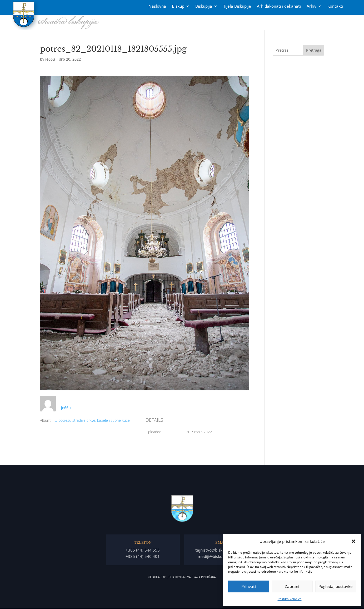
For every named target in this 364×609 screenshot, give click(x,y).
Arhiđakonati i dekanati (279, 6)
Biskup (178, 6)
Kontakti (335, 6)
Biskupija (204, 6)
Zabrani (292, 586)
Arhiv (311, 6)
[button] (353, 541)
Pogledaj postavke (336, 586)
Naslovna (157, 6)
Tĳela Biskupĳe (237, 6)
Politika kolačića (290, 599)
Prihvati (249, 586)
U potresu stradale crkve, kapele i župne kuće (92, 420)
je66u (50, 59)
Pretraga (314, 50)
